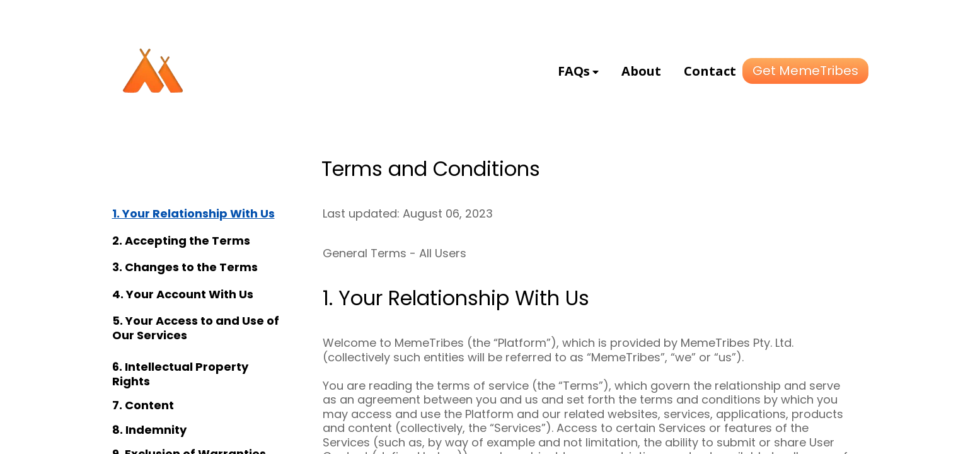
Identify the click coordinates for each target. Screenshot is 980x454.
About (641, 71)
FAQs (574, 71)
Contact (710, 71)
